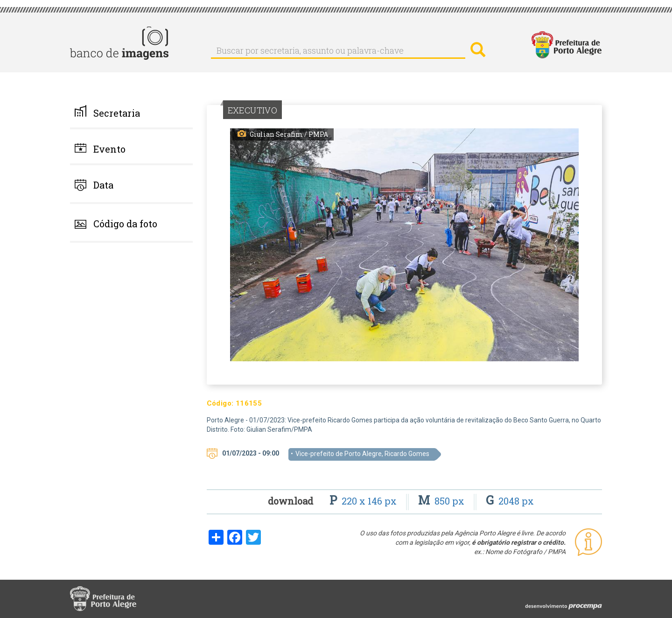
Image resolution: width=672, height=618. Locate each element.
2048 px (510, 501)
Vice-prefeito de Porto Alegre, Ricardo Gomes (362, 454)
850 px (442, 501)
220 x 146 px (364, 501)
